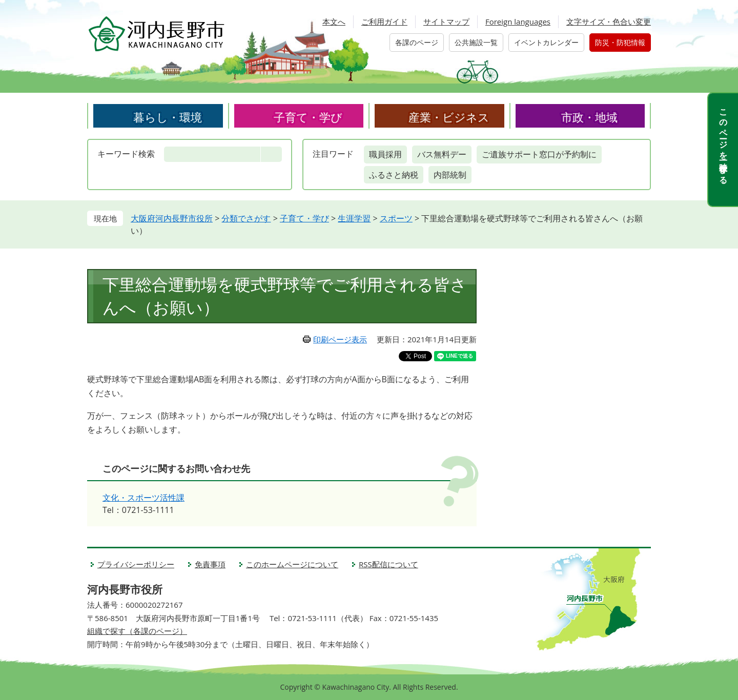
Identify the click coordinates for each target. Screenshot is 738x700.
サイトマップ (446, 22)
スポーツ (396, 218)
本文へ (334, 22)
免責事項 (210, 564)
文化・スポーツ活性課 (143, 498)
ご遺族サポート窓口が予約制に (539, 154)
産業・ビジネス (449, 117)
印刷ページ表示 (340, 339)
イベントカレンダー (546, 42)
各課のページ (417, 42)
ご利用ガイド (384, 22)
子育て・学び (308, 117)
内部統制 (450, 175)
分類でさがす (246, 218)
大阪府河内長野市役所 (172, 218)
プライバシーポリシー (136, 564)
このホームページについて (292, 564)
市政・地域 (589, 117)
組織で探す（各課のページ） (137, 631)
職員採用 (385, 154)
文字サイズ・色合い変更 (609, 22)
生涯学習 (354, 218)
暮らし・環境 (168, 117)
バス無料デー (442, 154)
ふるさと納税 (394, 175)
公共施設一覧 (476, 42)
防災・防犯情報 (620, 42)
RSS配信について (388, 564)
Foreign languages (518, 22)
